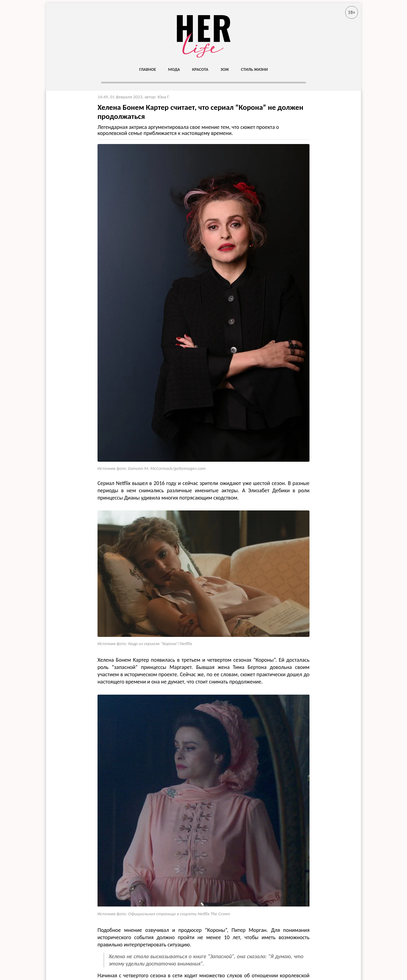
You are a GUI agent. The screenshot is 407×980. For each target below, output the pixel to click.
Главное (148, 69)
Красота (200, 69)
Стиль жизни (255, 69)
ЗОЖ (225, 69)
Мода (174, 69)
